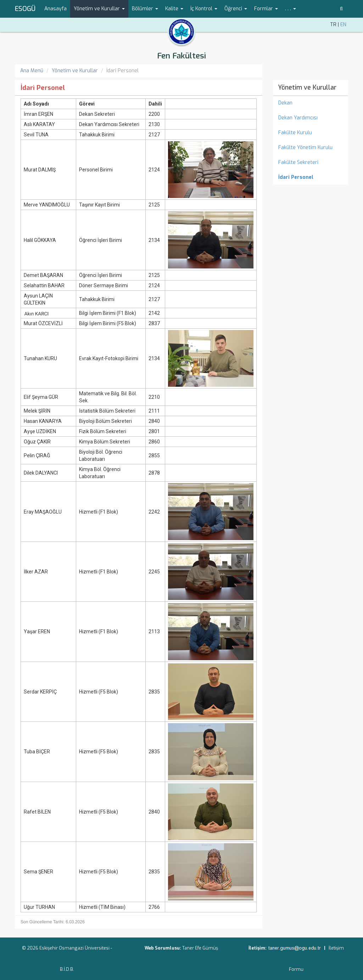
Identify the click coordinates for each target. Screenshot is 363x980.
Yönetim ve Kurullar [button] (99, 9)
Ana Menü (32, 71)
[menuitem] (311, 177)
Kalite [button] (174, 9)
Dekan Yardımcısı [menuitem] (298, 118)
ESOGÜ (25, 9)
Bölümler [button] (145, 9)
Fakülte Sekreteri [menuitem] (298, 162)
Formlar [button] (266, 9)
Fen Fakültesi (181, 56)
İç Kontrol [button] (204, 9)
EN (343, 25)
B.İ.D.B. (67, 969)
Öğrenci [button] (236, 9)
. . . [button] (291, 9)
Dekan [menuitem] (285, 103)
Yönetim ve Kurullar (75, 71)
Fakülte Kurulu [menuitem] (295, 133)
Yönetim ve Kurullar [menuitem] (307, 87)
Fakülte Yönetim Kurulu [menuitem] (305, 148)
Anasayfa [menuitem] (55, 9)
